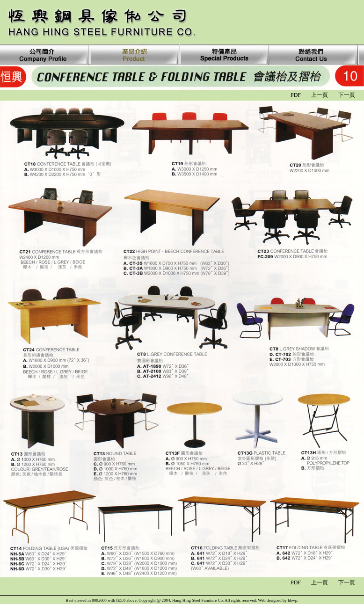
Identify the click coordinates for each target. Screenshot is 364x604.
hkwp (292, 600)
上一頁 (320, 95)
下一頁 (347, 95)
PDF (296, 95)
